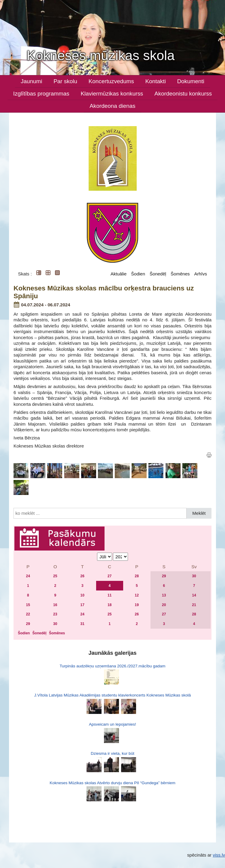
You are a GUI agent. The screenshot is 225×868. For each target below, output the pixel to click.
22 (28, 614)
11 (109, 595)
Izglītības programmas (41, 94)
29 (164, 576)
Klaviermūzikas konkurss (112, 94)
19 (137, 605)
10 (82, 595)
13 (164, 595)
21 (194, 605)
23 (55, 614)
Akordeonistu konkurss (183, 94)
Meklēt (199, 513)
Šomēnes (180, 274)
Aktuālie (119, 274)
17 (82, 605)
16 (55, 605)
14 (194, 595)
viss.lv (219, 855)
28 (137, 576)
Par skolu (65, 81)
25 (55, 576)
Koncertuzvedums (111, 81)
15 (28, 605)
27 (109, 576)
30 (194, 576)
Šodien (138, 274)
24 (28, 576)
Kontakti (156, 81)
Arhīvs (201, 274)
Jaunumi (31, 81)
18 (109, 605)
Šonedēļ (158, 274)
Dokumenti (191, 81)
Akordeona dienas (112, 106)
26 (82, 576)
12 (137, 595)
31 (82, 624)
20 (164, 605)
